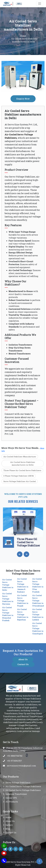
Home (23, 36)
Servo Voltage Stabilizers (18, 783)
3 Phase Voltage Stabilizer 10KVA (19, 476)
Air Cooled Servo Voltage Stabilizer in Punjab (23, 601)
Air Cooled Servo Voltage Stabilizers (23, 786)
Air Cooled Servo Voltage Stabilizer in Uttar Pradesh (38, 585)
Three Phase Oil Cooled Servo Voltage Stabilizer (29, 542)
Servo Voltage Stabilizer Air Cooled (20, 481)
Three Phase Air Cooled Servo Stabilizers (22, 470)
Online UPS (11, 798)
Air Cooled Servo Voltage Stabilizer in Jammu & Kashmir (23, 585)
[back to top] (39, 861)
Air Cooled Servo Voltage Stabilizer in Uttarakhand (38, 601)
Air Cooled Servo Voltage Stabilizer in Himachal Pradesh (8, 614)
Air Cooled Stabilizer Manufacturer (20, 457)
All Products (12, 802)
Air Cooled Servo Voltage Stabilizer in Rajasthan (23, 615)
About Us (23, 659)
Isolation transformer (16, 794)
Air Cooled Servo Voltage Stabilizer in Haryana (8, 599)
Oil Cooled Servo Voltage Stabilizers (23, 790)
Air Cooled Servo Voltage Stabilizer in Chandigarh (38, 628)
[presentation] (20, 554)
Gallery (9, 825)
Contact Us (23, 664)
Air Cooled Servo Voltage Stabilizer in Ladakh (38, 615)
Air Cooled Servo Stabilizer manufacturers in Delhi (23, 464)
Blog (8, 829)
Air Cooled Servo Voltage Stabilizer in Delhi (8, 585)
